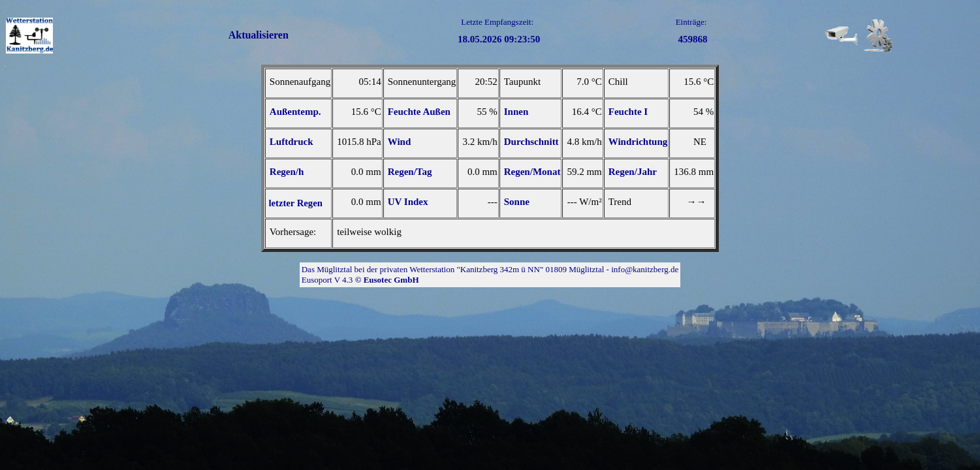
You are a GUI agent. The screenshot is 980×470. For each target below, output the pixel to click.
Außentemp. (295, 112)
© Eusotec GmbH (387, 280)
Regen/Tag (410, 172)
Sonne (517, 202)
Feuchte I (628, 112)
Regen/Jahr (633, 172)
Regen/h (287, 172)
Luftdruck (292, 142)
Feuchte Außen (419, 112)
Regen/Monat (532, 172)
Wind (400, 142)
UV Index (408, 202)
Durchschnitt (531, 142)
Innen (516, 112)
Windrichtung (638, 142)
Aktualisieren (259, 35)
